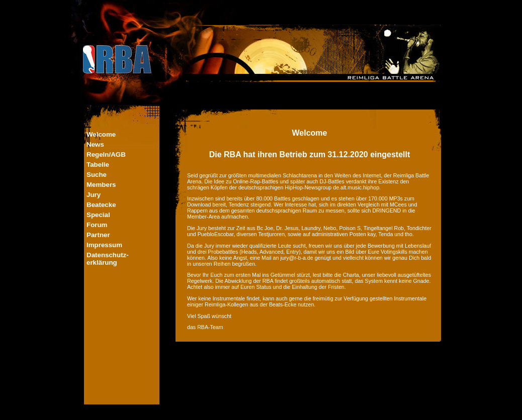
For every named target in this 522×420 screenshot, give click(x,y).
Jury (94, 195)
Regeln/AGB (106, 154)
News (95, 144)
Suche (97, 175)
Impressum (104, 245)
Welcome (101, 134)
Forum (97, 225)
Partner (98, 235)
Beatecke (101, 205)
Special (98, 215)
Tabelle (98, 165)
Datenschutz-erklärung (108, 259)
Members (101, 185)
